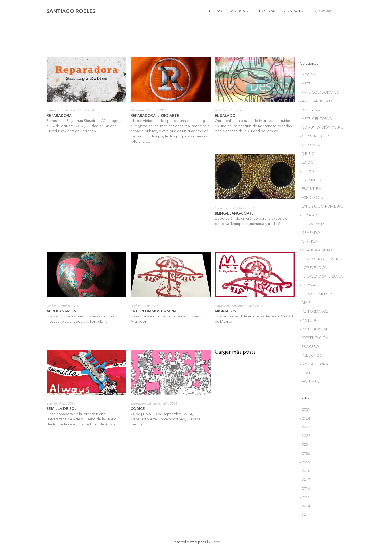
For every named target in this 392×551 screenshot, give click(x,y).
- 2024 (305, 418)
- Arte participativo (318, 101)
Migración (226, 311)
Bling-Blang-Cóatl (234, 213)
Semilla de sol (62, 409)
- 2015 (305, 497)
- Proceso (309, 347)
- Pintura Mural (314, 329)
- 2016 (305, 489)
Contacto (294, 11)
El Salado (225, 116)
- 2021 (305, 445)
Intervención (224, 208)
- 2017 (305, 480)
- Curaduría (311, 145)
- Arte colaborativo (320, 93)
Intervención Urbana (61, 111)
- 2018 (305, 471)
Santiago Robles (71, 12)
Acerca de (241, 11)
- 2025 (305, 410)
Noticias (267, 11)
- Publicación (313, 356)
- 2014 (305, 506)
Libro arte (137, 111)
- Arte (305, 84)
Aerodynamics (61, 311)
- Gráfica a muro (316, 250)
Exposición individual (229, 306)
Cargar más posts (235, 352)
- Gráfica (308, 242)
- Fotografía (312, 224)
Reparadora (59, 116)
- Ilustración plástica (321, 259)
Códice (138, 409)
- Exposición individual (322, 207)
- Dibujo (307, 154)
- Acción (308, 75)
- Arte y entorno (316, 119)
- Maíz (305, 303)
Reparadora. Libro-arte (155, 116)
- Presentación (314, 338)
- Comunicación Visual (322, 128)
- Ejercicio (310, 171)
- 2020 (305, 454)
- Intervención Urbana (321, 277)
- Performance (314, 312)
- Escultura (311, 189)
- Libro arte (311, 285)
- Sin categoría (314, 364)
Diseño (216, 11)
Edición (52, 404)
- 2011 (305, 515)
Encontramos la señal (155, 311)
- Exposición (312, 198)
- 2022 (305, 436)
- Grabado (310, 233)
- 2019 (305, 462)
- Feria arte (310, 215)
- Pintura (308, 320)
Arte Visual (222, 111)
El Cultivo (213, 542)
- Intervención (314, 268)
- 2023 (305, 427)
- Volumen (309, 382)
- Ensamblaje (312, 180)
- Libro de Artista (316, 294)
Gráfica (52, 306)
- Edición (308, 163)
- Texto (307, 373)
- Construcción (315, 136)
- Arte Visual (312, 110)
